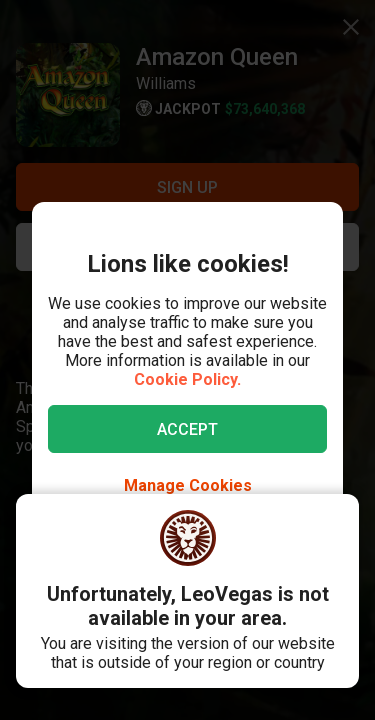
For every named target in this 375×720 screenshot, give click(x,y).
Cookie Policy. (187, 379)
